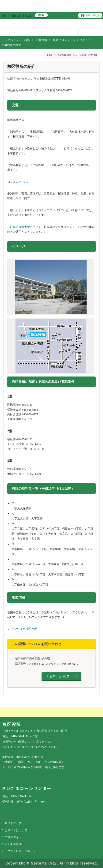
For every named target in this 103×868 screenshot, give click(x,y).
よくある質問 (13, 844)
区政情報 (42, 40)
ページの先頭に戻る (0, 0)
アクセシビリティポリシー (22, 851)
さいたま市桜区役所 (24, 629)
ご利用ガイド (13, 837)
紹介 (84, 40)
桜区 (27, 40)
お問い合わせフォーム (64, 676)
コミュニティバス (19, 182)
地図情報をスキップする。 (9, 592)
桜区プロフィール (64, 40)
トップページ (10, 40)
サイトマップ (13, 823)
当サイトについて (16, 830)
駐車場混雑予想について (26, 227)
